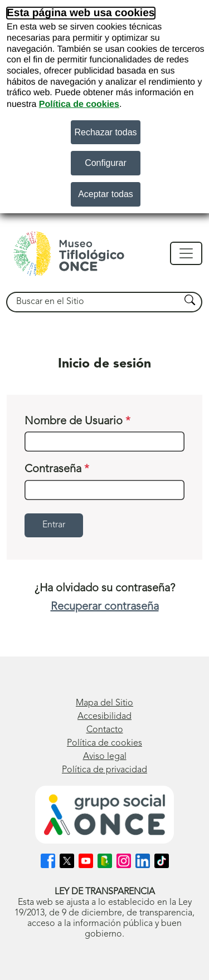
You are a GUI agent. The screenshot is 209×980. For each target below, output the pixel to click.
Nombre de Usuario (77, 422)
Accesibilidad (104, 717)
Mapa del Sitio (104, 703)
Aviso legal (105, 757)
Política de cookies (79, 104)
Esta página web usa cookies (81, 13)
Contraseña (57, 469)
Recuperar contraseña (105, 607)
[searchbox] (94, 302)
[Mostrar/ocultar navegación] (186, 253)
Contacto (105, 730)
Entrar (54, 525)
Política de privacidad (104, 770)
